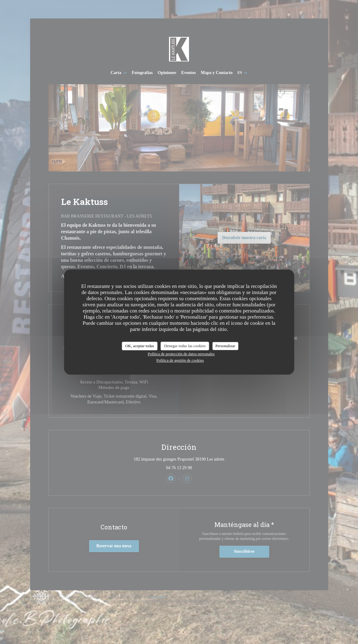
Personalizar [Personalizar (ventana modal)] (225, 346)
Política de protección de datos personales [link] (181, 354)
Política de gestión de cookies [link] (180, 360)
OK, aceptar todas (140, 346)
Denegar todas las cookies (185, 346)
